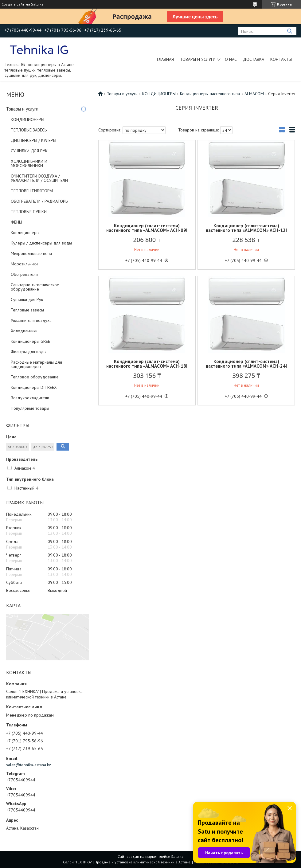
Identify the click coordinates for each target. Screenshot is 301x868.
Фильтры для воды (29, 352)
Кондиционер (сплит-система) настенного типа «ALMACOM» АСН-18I (147, 364)
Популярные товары (30, 408)
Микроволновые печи (31, 253)
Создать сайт (13, 4)
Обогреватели (24, 274)
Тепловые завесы (27, 310)
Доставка (254, 59)
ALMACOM (254, 94)
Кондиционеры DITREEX (34, 387)
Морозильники (24, 264)
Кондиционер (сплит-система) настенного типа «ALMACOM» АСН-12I (246, 228)
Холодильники (24, 331)
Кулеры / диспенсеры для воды (41, 243)
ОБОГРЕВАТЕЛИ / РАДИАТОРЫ (40, 201)
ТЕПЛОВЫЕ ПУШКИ (29, 212)
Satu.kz (177, 856)
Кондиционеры (25, 233)
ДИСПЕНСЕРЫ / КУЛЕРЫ (33, 140)
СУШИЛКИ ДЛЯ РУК (29, 151)
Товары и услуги (198, 59)
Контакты (281, 59)
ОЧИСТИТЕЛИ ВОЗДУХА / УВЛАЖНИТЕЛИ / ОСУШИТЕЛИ (39, 178)
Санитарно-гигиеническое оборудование (35, 287)
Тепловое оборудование (35, 377)
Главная (165, 59)
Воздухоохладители (30, 398)
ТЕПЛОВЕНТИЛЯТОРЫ (32, 191)
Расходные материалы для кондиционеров (36, 364)
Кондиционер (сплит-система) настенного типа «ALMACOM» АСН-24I (246, 364)
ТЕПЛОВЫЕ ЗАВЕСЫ (29, 130)
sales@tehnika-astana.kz (29, 765)
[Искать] (289, 31)
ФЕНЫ (16, 222)
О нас (231, 59)
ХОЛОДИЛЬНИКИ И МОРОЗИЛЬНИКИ (29, 163)
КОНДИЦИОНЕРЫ (27, 119)
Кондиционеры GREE (30, 341)
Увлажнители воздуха (31, 320)
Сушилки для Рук (27, 299)
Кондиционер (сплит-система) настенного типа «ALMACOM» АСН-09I (147, 228)
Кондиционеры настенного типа (210, 94)
